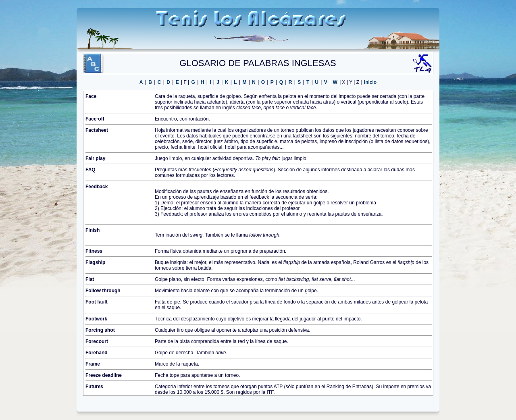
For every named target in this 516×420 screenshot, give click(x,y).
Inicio (370, 82)
